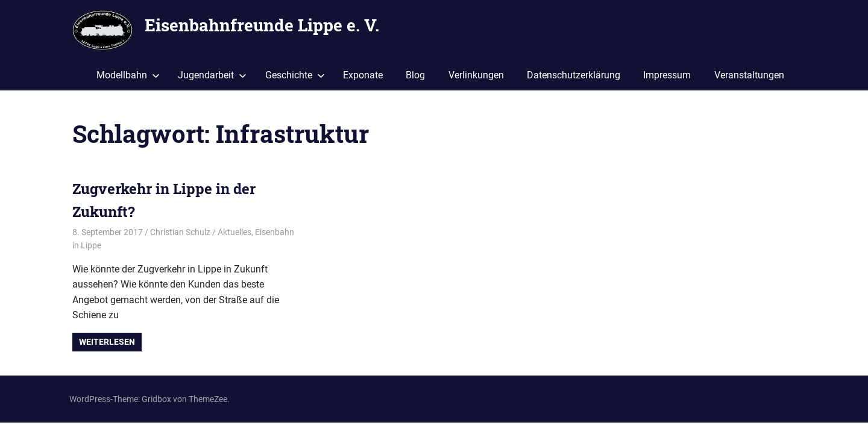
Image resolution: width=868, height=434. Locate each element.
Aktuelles (234, 232)
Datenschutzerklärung (574, 75)
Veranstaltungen (749, 75)
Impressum (667, 75)
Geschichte (295, 75)
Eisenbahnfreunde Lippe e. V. (262, 25)
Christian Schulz (180, 232)
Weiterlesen (107, 342)
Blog (415, 75)
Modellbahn (128, 75)
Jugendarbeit (212, 75)
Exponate (363, 75)
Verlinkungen (476, 75)
